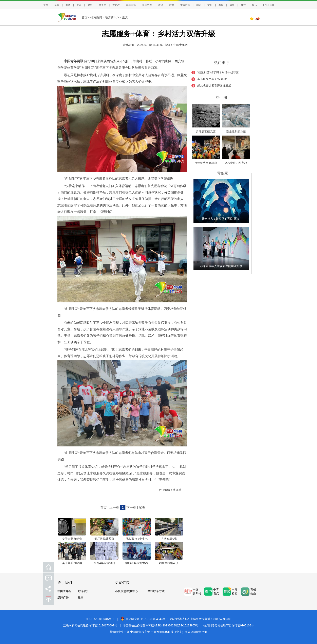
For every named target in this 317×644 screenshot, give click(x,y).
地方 (243, 5)
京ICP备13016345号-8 (100, 619)
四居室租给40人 (169, 563)
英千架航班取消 (72, 563)
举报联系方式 (156, 591)
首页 (46, 5)
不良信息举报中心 (126, 591)
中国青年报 (64, 591)
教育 (172, 5)
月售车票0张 (169, 539)
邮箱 (80, 598)
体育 (232, 5)
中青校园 (185, 5)
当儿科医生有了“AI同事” (212, 79)
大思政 (116, 5)
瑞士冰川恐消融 (236, 132)
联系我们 (84, 591)
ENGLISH (269, 5)
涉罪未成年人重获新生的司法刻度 (221, 266)
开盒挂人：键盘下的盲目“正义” (221, 219)
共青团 (102, 5)
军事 (221, 5)
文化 (210, 5)
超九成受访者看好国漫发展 (214, 85)
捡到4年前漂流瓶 (104, 563)
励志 (199, 5)
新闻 (57, 5)
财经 (90, 5)
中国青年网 (181, 45)
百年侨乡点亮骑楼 (206, 163)
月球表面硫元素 (206, 132)
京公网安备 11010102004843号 (143, 619)
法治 (161, 5)
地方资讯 (111, 17)
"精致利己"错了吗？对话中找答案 (218, 73)
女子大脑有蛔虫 (72, 539)
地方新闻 (96, 17)
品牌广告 (63, 598)
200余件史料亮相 (236, 163)
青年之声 (147, 5)
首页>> (86, 17)
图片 (68, 5)
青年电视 (131, 5)
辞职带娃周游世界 (137, 563)
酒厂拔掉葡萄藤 (104, 539)
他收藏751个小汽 (137, 539)
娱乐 (255, 5)
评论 (79, 5)
